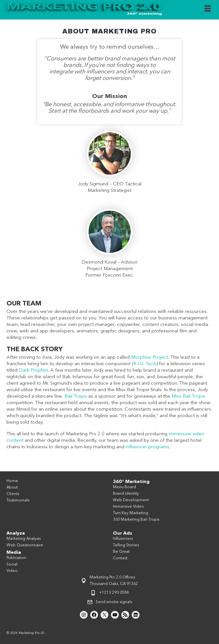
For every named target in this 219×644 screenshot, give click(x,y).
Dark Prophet (33, 371)
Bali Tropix (76, 396)
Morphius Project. (150, 358)
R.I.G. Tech (145, 364)
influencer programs (147, 447)
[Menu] (208, 10)
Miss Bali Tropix (188, 396)
